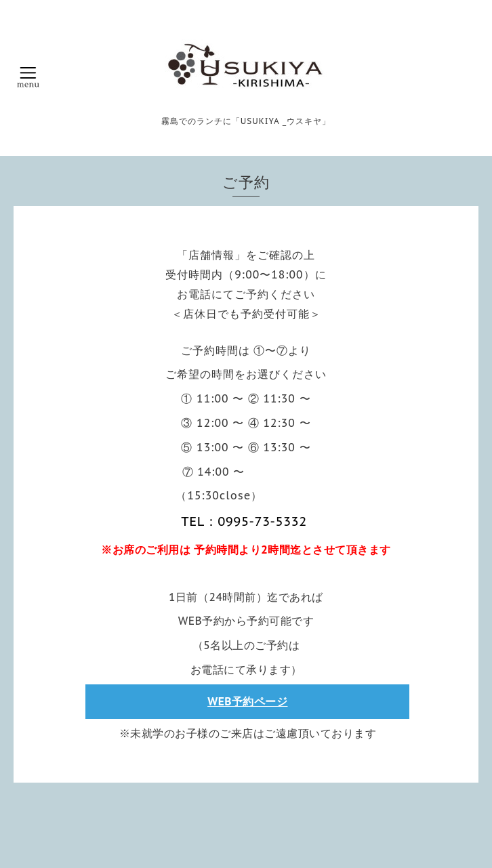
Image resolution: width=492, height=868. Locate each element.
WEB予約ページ (247, 701)
